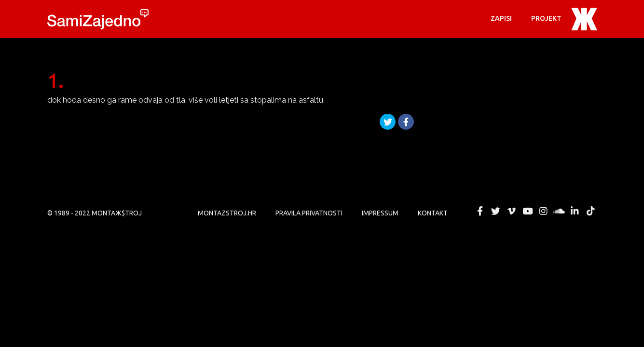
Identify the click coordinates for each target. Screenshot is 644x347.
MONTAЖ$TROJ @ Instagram (543, 211)
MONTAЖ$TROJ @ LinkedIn (575, 211)
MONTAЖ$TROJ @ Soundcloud (559, 211)
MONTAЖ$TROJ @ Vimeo (512, 211)
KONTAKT (433, 213)
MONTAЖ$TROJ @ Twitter (496, 211)
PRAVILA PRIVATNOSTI (309, 213)
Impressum (380, 213)
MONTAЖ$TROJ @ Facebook (480, 211)
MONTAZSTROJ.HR (227, 213)
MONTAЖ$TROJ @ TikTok (591, 211)
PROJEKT (546, 18)
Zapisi (501, 18)
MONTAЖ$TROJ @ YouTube (527, 211)
